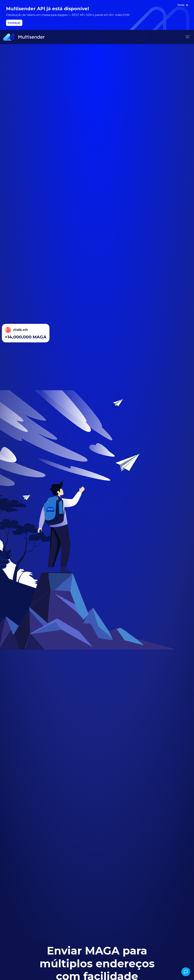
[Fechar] (183, 5)
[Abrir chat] (186, 972)
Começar (14, 23)
